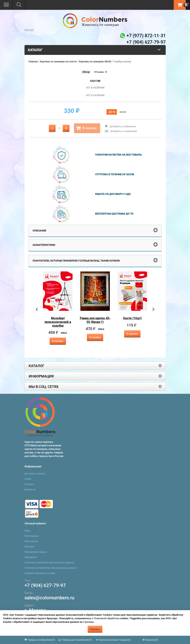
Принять (95, 629)
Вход (27, 531)
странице (88, 622)
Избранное (30, 557)
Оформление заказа (36, 552)
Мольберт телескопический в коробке (58, 322)
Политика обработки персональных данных (49, 563)
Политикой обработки (106, 618)
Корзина (29, 547)
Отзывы (99, 72)
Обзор (86, 72)
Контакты (30, 490)
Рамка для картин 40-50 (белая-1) (95, 320)
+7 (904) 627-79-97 (45, 585)
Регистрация (32, 536)
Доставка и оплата (35, 474)
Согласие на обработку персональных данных (50, 568)
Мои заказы (31, 541)
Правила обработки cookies (40, 573)
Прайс (28, 479)
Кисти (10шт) (132, 318)
